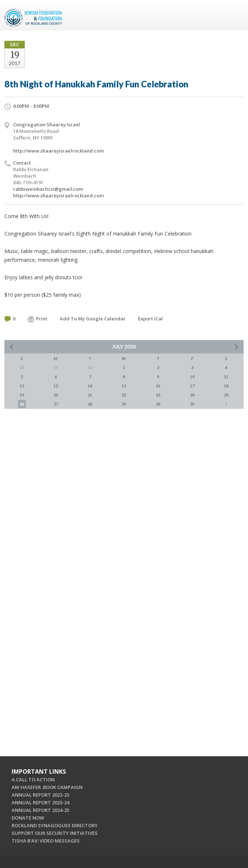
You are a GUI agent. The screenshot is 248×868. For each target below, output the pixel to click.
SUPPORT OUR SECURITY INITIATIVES (55, 833)
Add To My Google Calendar (93, 319)
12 (22, 386)
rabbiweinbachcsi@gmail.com (48, 189)
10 (192, 377)
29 (124, 404)
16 (158, 386)
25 (226, 395)
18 (226, 386)
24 (192, 395)
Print (38, 319)
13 (56, 386)
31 (192, 404)
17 (192, 386)
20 (56, 395)
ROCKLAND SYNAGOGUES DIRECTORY (55, 825)
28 (90, 404)
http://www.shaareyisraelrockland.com (58, 151)
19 (22, 395)
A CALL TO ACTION (33, 780)
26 (22, 404)
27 (56, 404)
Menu (235, 15)
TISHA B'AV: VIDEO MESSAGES (46, 841)
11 (226, 377)
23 (158, 395)
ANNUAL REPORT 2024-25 (40, 810)
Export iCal (150, 319)
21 (90, 395)
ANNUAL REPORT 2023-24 (40, 802)
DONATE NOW (28, 818)
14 (90, 386)
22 (124, 395)
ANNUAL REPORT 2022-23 (40, 795)
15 (124, 386)
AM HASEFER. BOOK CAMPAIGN (47, 787)
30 (158, 404)
